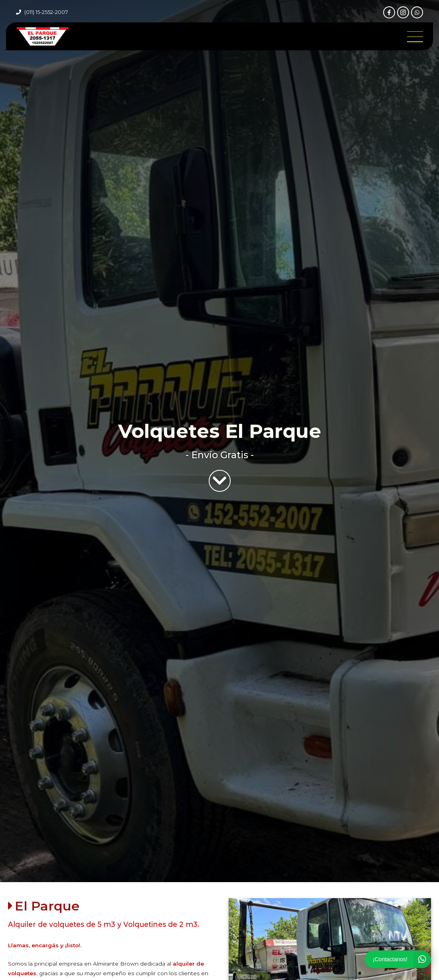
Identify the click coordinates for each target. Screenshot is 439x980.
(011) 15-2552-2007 (46, 12)
